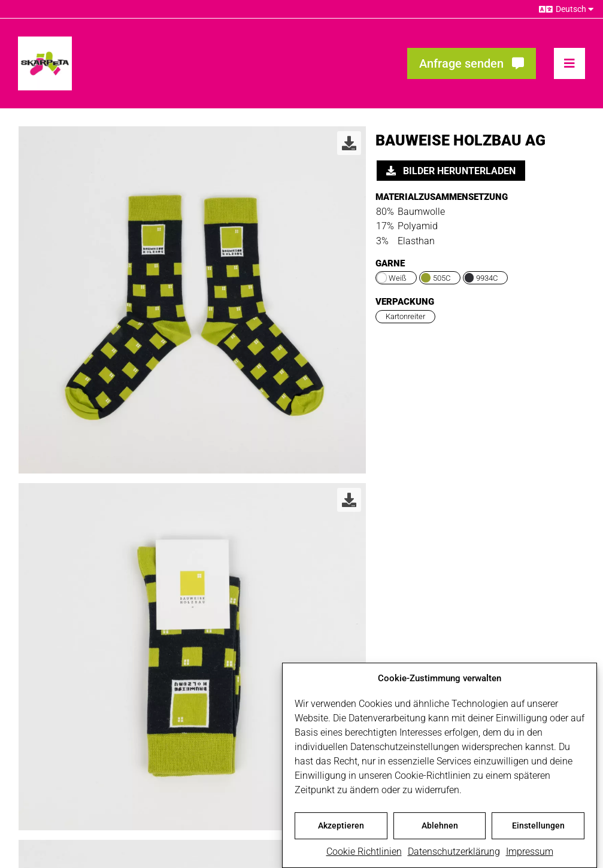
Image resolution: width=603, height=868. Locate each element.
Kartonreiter (405, 316)
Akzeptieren (341, 830)
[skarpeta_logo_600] (45, 41)
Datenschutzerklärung (454, 856)
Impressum (530, 856)
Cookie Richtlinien (364, 856)
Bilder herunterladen (451, 171)
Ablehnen (440, 830)
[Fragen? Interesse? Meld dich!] (472, 63)
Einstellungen (538, 830)
